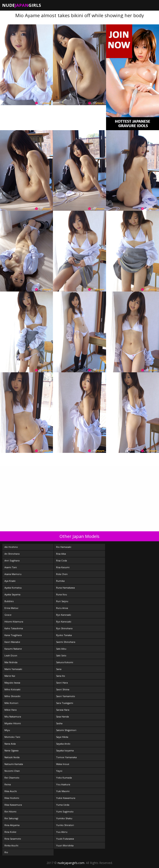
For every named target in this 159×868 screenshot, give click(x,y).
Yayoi (59, 771)
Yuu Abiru (62, 832)
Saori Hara (62, 683)
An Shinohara (12, 554)
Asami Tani (11, 567)
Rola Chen (62, 574)
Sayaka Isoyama (65, 750)
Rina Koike (10, 832)
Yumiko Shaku (64, 818)
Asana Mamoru (13, 574)
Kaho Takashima (14, 628)
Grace (8, 615)
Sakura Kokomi (65, 662)
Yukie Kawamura (66, 798)
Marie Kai (10, 676)
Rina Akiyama (12, 825)
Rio (6, 852)
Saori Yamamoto (66, 696)
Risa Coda (62, 560)
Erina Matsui (11, 608)
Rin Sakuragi (11, 818)
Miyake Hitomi (13, 723)
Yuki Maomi (63, 791)
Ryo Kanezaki (64, 622)
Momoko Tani (12, 737)
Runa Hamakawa (65, 588)
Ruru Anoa (62, 608)
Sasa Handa (62, 717)
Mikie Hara (11, 710)
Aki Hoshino (11, 547)
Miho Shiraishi (12, 696)
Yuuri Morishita (65, 845)
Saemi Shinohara (66, 642)
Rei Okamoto (12, 778)
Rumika (60, 581)
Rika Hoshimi (12, 798)
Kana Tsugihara (13, 635)
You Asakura (63, 784)
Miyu (7, 730)
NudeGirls (22, 5)
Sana (59, 669)
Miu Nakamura (13, 717)
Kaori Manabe (12, 642)
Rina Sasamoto (13, 839)
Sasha (59, 723)
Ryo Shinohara (64, 628)
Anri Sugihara (12, 560)
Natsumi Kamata (14, 764)
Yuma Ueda (63, 805)
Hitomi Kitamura (14, 622)
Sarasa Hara (63, 710)
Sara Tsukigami (65, 703)
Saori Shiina (63, 689)
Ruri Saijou (62, 601)
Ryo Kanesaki (64, 615)
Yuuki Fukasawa (65, 839)
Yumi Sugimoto (65, 811)
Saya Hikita (62, 737)
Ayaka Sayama (12, 594)
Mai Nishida (11, 662)
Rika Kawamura (13, 805)
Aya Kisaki (10, 581)
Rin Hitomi (10, 811)
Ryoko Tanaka (64, 635)
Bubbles (9, 601)
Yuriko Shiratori (65, 825)
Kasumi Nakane (13, 649)
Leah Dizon (11, 655)
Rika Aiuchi (11, 791)
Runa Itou (62, 594)
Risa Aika (61, 554)
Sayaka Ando (63, 744)
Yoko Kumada (64, 778)
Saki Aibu (61, 649)
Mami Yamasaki (13, 669)
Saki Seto (61, 655)
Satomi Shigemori (66, 730)
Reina (8, 784)
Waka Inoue (63, 764)
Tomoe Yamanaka (66, 757)
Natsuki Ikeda (12, 757)
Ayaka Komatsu (13, 588)
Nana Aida (10, 744)
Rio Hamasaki (64, 547)
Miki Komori (11, 703)
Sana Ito (61, 676)
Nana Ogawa (11, 750)
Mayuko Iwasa (12, 683)
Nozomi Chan (12, 771)
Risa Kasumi (63, 567)
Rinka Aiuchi (11, 845)
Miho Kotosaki (12, 689)
